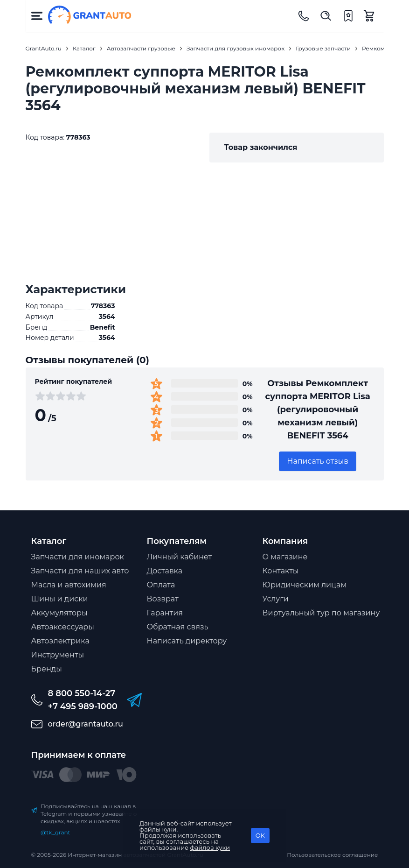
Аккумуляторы (59, 613)
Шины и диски (60, 599)
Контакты (281, 571)
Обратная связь (178, 627)
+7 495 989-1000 (83, 706)
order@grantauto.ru (86, 724)
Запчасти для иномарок (78, 557)
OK (260, 835)
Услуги (276, 599)
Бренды (47, 669)
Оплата (161, 585)
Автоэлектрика (60, 641)
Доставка (165, 571)
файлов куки (210, 847)
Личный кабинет (180, 557)
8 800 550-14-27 (82, 693)
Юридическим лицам (305, 585)
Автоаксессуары (63, 627)
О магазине (285, 557)
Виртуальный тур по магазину (321, 613)
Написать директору (187, 641)
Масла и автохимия (69, 585)
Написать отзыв (318, 461)
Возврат (163, 599)
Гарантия (165, 613)
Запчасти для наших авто (80, 571)
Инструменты (58, 655)
